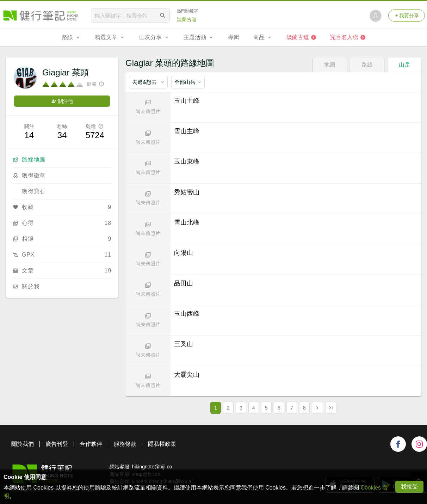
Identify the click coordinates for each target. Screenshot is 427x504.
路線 (367, 65)
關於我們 (23, 444)
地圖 (330, 65)
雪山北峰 (187, 222)
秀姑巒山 (187, 192)
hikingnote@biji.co (152, 467)
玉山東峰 (187, 161)
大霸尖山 (187, 375)
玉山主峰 (187, 101)
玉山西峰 (187, 314)
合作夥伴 (91, 444)
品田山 (184, 283)
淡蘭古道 (187, 19)
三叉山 (184, 344)
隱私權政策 (162, 444)
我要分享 (407, 16)
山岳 (404, 65)
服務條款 (125, 444)
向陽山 (184, 253)
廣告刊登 (57, 444)
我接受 (409, 487)
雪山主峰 (187, 131)
